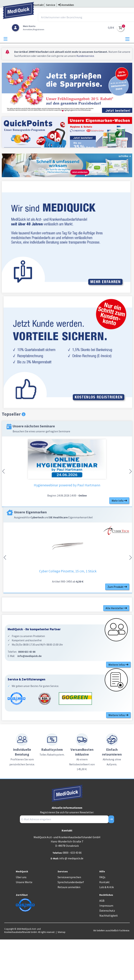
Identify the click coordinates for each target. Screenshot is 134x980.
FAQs (102, 877)
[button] (63, 111)
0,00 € (111, 28)
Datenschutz (107, 911)
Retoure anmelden (69, 887)
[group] (67, 88)
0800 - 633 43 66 (72, 853)
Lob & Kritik (107, 887)
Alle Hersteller (116, 608)
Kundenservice (85, 56)
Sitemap (61, 932)
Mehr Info (119, 501)
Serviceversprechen (69, 877)
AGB (102, 901)
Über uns (21, 877)
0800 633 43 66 (27, 652)
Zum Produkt (117, 587)
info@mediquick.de (30, 656)
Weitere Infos (118, 665)
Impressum (106, 906)
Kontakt (104, 882)
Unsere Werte (24, 882)
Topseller (14, 414)
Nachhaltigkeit (109, 915)
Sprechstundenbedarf (71, 882)
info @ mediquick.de (71, 858)
